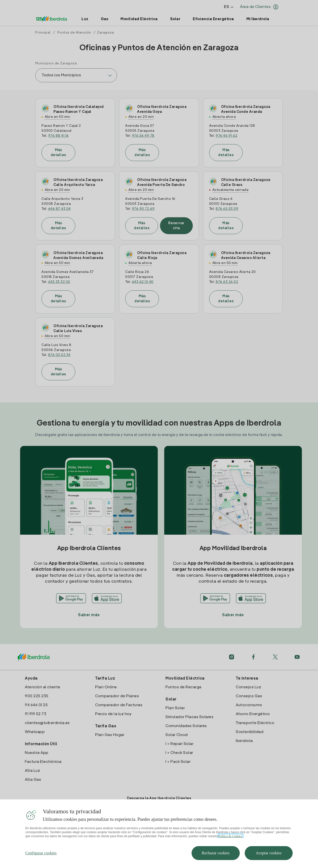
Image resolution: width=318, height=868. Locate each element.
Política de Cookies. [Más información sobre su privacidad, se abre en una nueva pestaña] (231, 846)
